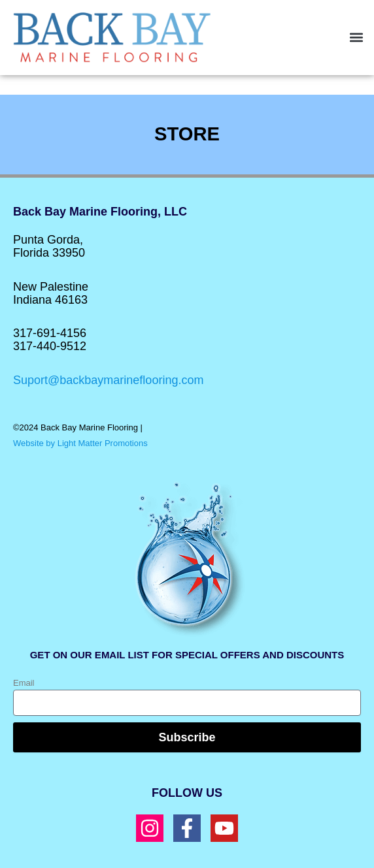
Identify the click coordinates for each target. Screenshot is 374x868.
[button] (357, 38)
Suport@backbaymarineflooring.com (108, 380)
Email (24, 683)
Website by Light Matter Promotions (80, 443)
